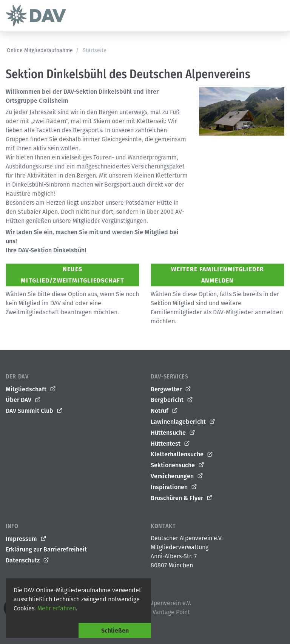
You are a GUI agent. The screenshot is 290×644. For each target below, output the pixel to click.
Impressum (26, 539)
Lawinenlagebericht (183, 422)
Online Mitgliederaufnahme (40, 50)
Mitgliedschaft (31, 389)
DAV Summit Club (34, 411)
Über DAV (23, 400)
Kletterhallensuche (182, 454)
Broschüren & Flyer (182, 498)
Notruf (164, 411)
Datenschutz (28, 561)
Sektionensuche (178, 465)
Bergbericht (172, 400)
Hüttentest (170, 444)
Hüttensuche (173, 433)
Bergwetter (171, 389)
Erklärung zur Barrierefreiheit (46, 549)
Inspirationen (174, 487)
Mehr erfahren (57, 608)
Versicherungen (177, 476)
